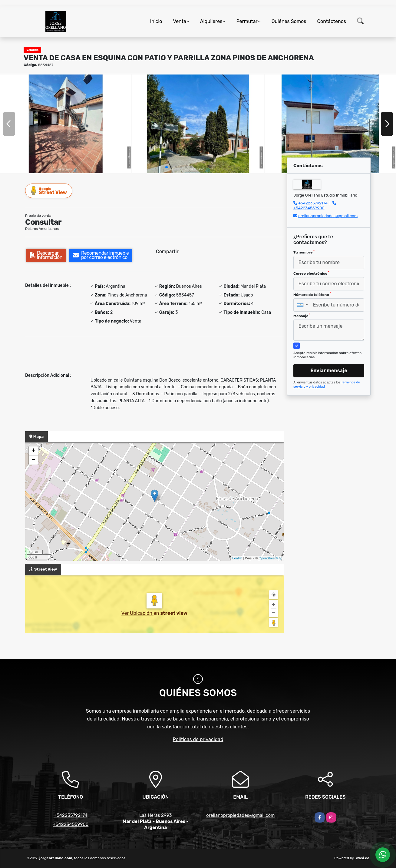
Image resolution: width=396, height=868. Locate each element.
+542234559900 (309, 208)
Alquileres (211, 21)
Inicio (156, 21)
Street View (49, 191)
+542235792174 (313, 203)
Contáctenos (332, 21)
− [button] (33, 460)
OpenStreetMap (270, 558)
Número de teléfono (312, 294)
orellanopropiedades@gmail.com (328, 216)
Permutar (247, 21)
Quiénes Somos (289, 21)
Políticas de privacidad (198, 739)
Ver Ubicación (137, 613)
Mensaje (302, 316)
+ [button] (33, 451)
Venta (180, 21)
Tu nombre (304, 252)
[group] (66, 124)
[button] (167, 167)
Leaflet (237, 558)
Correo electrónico (311, 273)
